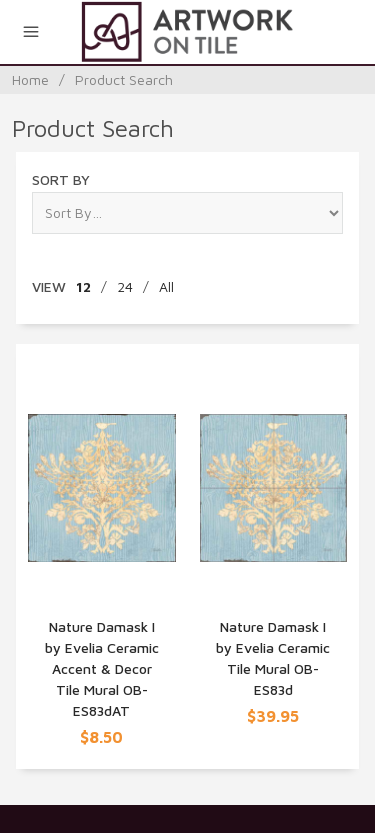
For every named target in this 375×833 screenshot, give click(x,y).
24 (125, 286)
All (166, 286)
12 (83, 286)
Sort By (61, 179)
